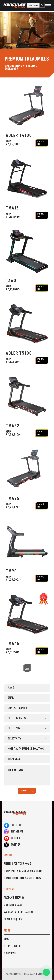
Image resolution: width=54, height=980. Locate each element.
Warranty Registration (18, 912)
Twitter (12, 845)
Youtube (12, 838)
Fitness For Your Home (17, 864)
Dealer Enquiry (13, 919)
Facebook (12, 825)
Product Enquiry (14, 898)
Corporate (10, 953)
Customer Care (13, 905)
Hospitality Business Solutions (23, 871)
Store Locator (13, 946)
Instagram (13, 832)
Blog (7, 939)
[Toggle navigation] (48, 6)
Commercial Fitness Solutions (22, 878)
